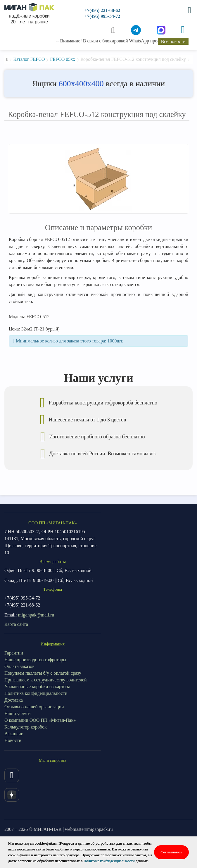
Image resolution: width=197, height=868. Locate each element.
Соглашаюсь (171, 852)
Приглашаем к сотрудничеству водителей (46, 680)
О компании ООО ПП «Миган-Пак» (40, 720)
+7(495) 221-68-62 (102, 10)
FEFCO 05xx (63, 59)
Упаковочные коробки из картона (37, 687)
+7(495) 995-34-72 (102, 16)
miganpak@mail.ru (36, 615)
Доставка (14, 700)
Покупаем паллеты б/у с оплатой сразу (43, 673)
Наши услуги (18, 713)
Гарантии (14, 653)
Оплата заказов (19, 666)
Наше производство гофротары (35, 660)
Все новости (173, 41)
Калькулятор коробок (26, 727)
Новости (13, 740)
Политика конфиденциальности (36, 693)
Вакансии (14, 734)
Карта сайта (16, 624)
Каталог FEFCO (29, 59)
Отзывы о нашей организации (34, 707)
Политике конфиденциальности (109, 861)
